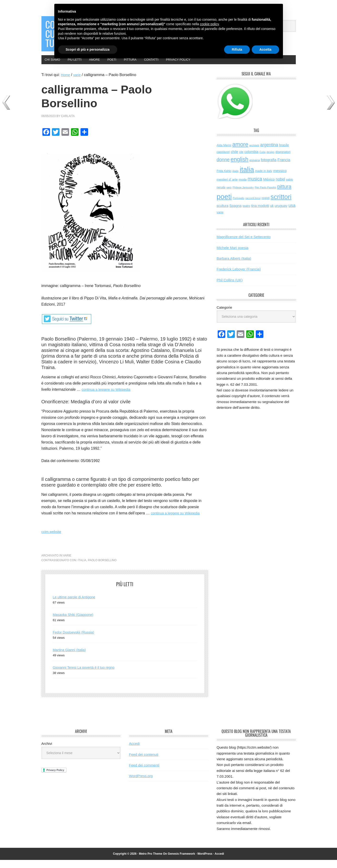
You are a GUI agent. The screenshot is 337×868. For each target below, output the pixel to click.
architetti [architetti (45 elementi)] (254, 153)
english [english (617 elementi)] (239, 167)
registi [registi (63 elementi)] (266, 206)
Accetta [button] (265, 49)
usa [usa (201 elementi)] (292, 214)
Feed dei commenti (144, 773)
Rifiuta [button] (237, 49)
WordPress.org (141, 784)
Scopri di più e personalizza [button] (88, 49)
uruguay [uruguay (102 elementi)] (281, 214)
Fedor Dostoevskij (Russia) (76, 640)
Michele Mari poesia (233, 256)
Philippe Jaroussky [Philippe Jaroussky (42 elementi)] (243, 195)
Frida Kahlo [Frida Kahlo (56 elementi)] (224, 179)
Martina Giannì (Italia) (71, 658)
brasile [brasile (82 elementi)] (284, 153)
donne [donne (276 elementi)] (223, 167)
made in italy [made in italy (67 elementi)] (264, 179)
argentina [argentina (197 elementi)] (269, 153)
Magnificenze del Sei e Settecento (244, 245)
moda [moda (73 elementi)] (243, 187)
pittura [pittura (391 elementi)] (284, 195)
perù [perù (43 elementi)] (229, 195)
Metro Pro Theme (151, 862)
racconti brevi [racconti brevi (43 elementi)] (253, 206)
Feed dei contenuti (144, 763)
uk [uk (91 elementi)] (272, 214)
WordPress (205, 862)
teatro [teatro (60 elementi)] (246, 214)
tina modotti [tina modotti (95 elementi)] (260, 214)
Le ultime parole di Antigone (76, 605)
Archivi (47, 752)
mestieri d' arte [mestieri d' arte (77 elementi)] (227, 187)
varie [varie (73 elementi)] (220, 220)
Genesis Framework (181, 862)
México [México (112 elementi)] (269, 187)
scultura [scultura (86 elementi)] (223, 214)
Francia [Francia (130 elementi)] (284, 168)
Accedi (134, 752)
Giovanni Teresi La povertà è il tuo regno (87, 675)
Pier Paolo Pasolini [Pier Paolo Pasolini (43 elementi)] (265, 195)
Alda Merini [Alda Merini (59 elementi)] (224, 153)
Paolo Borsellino (102, 568)
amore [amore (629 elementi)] (240, 152)
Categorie (224, 315)
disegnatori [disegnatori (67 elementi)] (283, 160)
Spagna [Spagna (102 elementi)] (235, 214)
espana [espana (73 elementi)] (255, 168)
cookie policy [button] (209, 24)
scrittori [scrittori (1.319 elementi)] (281, 205)
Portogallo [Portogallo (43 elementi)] (238, 206)
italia (82, 568)
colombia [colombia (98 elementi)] (251, 160)
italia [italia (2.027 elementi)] (247, 178)
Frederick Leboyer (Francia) (239, 277)
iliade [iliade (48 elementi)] (236, 179)
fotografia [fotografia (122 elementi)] (269, 168)
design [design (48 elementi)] (270, 160)
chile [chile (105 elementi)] (234, 160)
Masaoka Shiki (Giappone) (75, 623)
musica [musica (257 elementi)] (255, 187)
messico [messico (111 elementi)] (280, 179)
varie (67, 564)
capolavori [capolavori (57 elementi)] (223, 160)
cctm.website (52, 540)
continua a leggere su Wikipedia (108, 397)
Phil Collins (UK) (230, 288)
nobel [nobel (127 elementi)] (280, 187)
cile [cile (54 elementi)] (241, 160)
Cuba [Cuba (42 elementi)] (262, 160)
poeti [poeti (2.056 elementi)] (224, 204)
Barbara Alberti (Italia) (234, 266)
